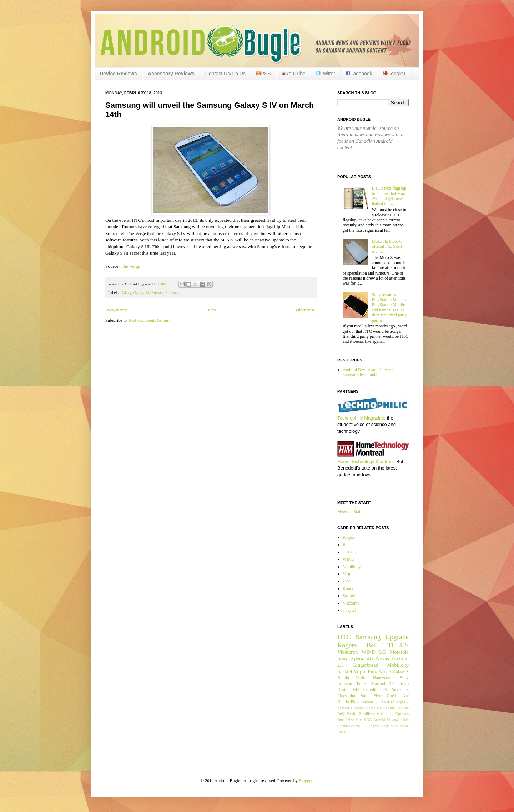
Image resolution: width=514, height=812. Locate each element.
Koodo (349, 588)
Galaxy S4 (141, 292)
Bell (346, 545)
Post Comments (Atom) (149, 320)
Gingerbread (366, 665)
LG (382, 652)
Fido (347, 581)
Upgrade (397, 637)
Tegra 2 (403, 702)
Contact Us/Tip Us (225, 74)
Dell (406, 720)
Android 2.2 (383, 683)
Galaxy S (401, 672)
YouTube (294, 74)
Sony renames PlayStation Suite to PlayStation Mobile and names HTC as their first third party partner (389, 307)
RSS (264, 74)
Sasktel (349, 596)
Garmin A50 (358, 726)
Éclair (341, 732)
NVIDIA (388, 702)
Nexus (382, 658)
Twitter (326, 74)
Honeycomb (383, 678)
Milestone (371, 713)
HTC (344, 637)
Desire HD (348, 690)
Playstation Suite (353, 696)
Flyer (378, 696)
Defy (341, 713)
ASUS (385, 671)
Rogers (349, 537)
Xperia (357, 658)
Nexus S (400, 690)
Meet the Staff (349, 512)
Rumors (157, 292)
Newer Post (117, 310)
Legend (374, 726)
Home (211, 310)
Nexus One (386, 708)
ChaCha (402, 708)
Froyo (404, 683)
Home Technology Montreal (366, 462)
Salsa (395, 726)
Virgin (348, 574)
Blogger (306, 781)
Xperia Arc (398, 696)
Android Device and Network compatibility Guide (368, 372)
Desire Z (354, 713)
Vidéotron (351, 603)
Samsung (173, 292)
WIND (349, 559)
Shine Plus (354, 720)
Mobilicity (352, 567)
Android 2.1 (382, 720)
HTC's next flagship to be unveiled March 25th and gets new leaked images (390, 196)
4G (370, 658)
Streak (404, 726)
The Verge (130, 266)
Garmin (342, 726)
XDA (368, 720)
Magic (385, 726)
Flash (371, 708)
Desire (361, 678)
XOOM (343, 708)
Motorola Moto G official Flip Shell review (387, 247)
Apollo (397, 720)
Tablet (362, 683)
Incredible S (375, 690)
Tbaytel (349, 610)
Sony (343, 658)
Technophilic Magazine (361, 418)
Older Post (305, 310)
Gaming (387, 713)
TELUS (349, 552)
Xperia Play (348, 702)
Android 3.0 (370, 702)
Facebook (359, 74)
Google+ (394, 74)
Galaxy (126, 292)
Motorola (399, 652)
